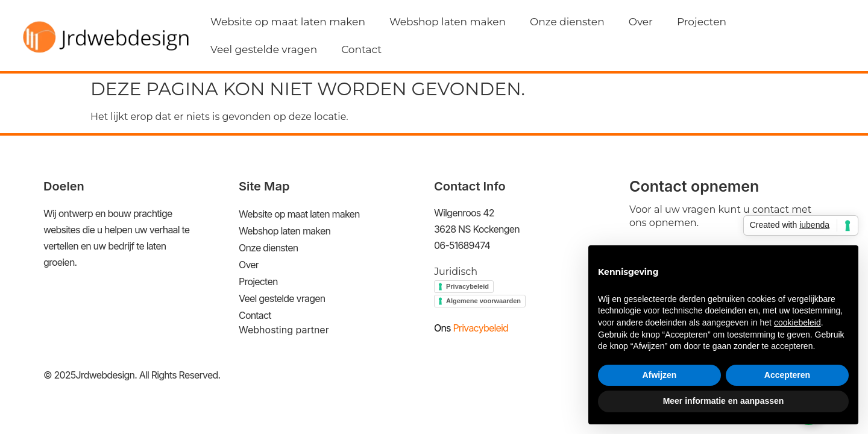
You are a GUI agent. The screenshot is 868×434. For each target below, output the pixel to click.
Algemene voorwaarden (483, 301)
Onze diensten (567, 22)
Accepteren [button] (787, 375)
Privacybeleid (467, 286)
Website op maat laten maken (288, 22)
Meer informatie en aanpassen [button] (724, 401)
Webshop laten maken (448, 22)
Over (641, 22)
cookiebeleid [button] (797, 322)
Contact (361, 49)
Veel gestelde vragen (264, 49)
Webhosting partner (284, 330)
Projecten (702, 22)
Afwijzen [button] (660, 375)
